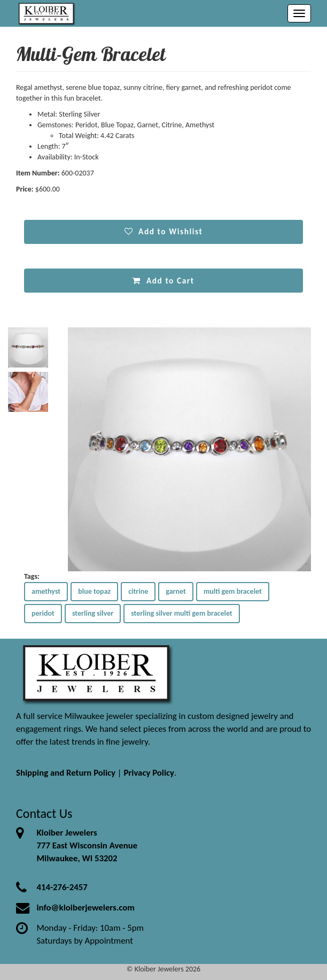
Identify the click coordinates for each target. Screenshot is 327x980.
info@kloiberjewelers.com (85, 908)
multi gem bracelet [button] (233, 591)
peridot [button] (43, 613)
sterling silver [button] (93, 613)
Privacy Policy (149, 773)
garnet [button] (176, 591)
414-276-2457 (62, 887)
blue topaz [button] (94, 591)
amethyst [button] (46, 591)
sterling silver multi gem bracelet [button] (182, 613)
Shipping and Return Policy (66, 773)
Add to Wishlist (164, 231)
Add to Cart (163, 281)
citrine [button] (138, 591)
